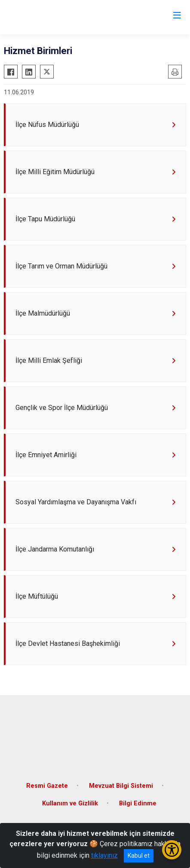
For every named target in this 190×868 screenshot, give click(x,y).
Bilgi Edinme (138, 803)
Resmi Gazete (47, 786)
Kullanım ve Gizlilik (70, 803)
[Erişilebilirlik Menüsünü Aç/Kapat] (172, 850)
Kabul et (139, 856)
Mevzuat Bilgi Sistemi (121, 786)
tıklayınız (104, 855)
